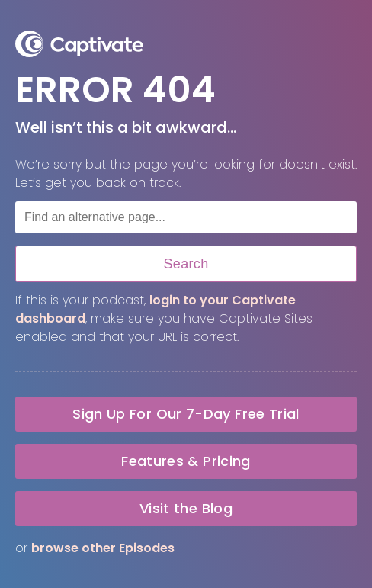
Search (186, 264)
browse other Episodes (103, 548)
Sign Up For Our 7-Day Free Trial (186, 414)
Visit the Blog (186, 508)
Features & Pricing (186, 461)
